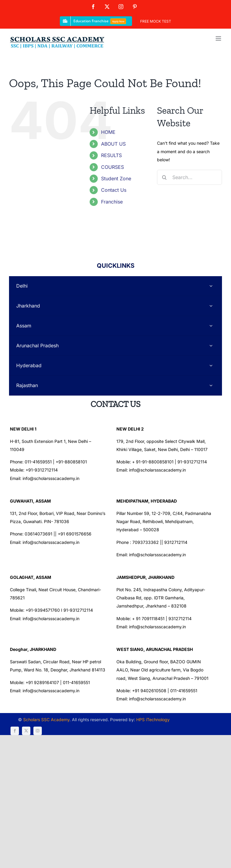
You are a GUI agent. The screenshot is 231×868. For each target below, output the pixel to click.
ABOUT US (113, 144)
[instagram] (202, 734)
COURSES (112, 167)
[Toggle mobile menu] (219, 38)
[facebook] (179, 734)
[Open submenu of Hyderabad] (211, 366)
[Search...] (189, 177)
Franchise (112, 202)
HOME (108, 132)
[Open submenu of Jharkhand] (211, 306)
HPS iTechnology (147, 733)
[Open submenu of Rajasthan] (211, 385)
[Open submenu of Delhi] (211, 286)
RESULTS (111, 155)
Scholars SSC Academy (40, 733)
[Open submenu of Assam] (211, 326)
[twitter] (191, 734)
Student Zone (116, 178)
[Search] (165, 177)
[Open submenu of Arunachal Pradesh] (211, 346)
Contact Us (114, 190)
